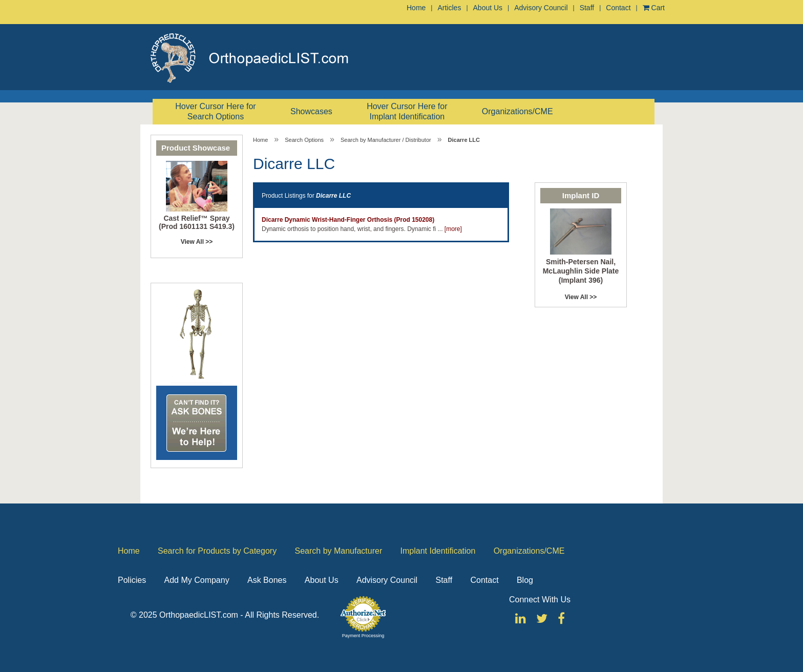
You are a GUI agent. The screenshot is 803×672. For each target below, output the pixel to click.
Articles (449, 8)
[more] (453, 229)
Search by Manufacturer (338, 551)
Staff (587, 8)
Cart (654, 8)
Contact (618, 8)
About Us (488, 8)
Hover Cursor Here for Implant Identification (407, 111)
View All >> (197, 242)
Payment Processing (363, 636)
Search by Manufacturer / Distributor (386, 140)
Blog (525, 580)
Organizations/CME (517, 111)
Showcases (311, 111)
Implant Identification (438, 551)
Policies (132, 580)
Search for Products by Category (217, 551)
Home (416, 8)
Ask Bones (267, 580)
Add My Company (196, 580)
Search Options (304, 140)
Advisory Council (541, 8)
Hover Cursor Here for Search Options (215, 111)
